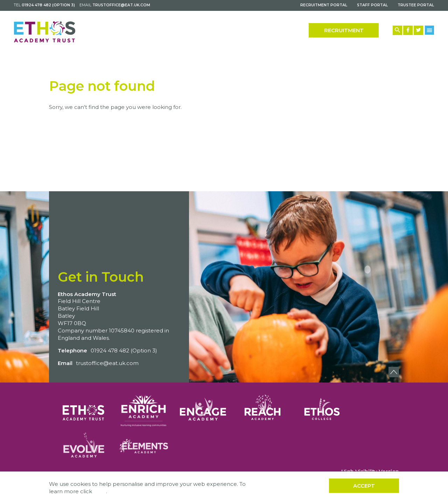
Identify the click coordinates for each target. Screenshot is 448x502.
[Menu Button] (430, 30)
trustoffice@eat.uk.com (121, 5)
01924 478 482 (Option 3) (48, 5)
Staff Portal (372, 5)
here (100, 491)
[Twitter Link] (418, 30)
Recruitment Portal (324, 5)
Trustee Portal (416, 5)
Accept (364, 486)
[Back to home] (45, 32)
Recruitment (344, 30)
